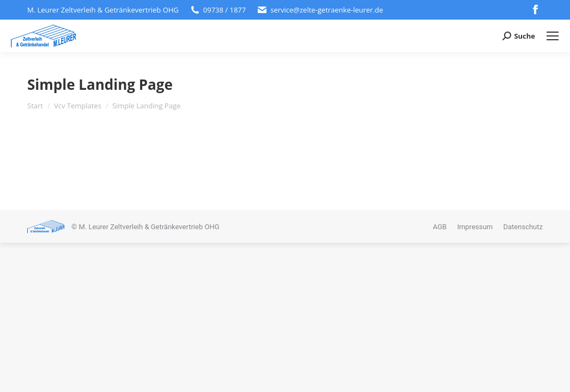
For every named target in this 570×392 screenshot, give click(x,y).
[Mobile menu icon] (553, 36)
